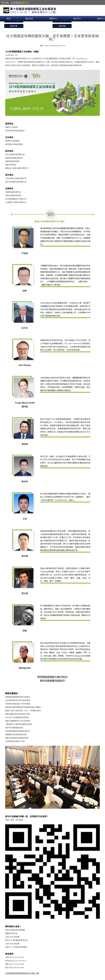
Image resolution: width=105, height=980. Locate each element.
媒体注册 (14, 26)
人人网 (36, 973)
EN (7, 3)
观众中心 (77, 19)
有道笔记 (25, 973)
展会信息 (29, 19)
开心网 (31, 973)
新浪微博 (18, 973)
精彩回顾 (62, 26)
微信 (12, 973)
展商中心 (53, 19)
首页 (9, 19)
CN (3, 3)
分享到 (8, 973)
